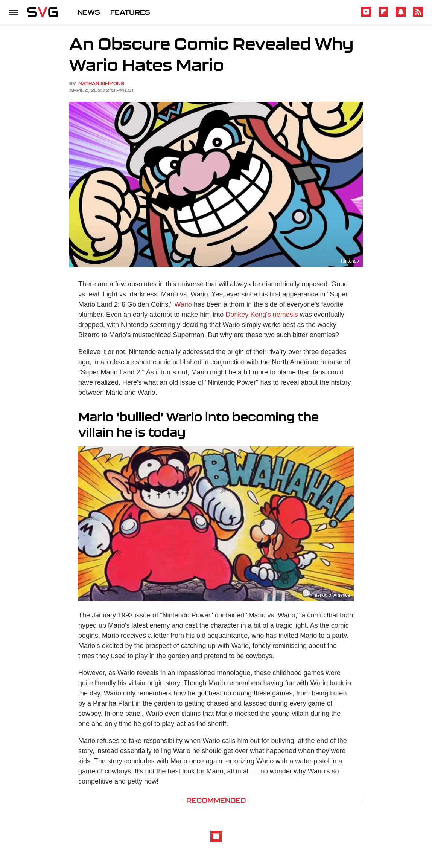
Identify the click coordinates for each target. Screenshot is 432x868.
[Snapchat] (401, 15)
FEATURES (130, 12)
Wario (183, 304)
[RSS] (418, 15)
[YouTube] (366, 15)
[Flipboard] (383, 15)
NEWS (89, 12)
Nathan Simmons (101, 83)
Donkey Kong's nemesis (262, 315)
